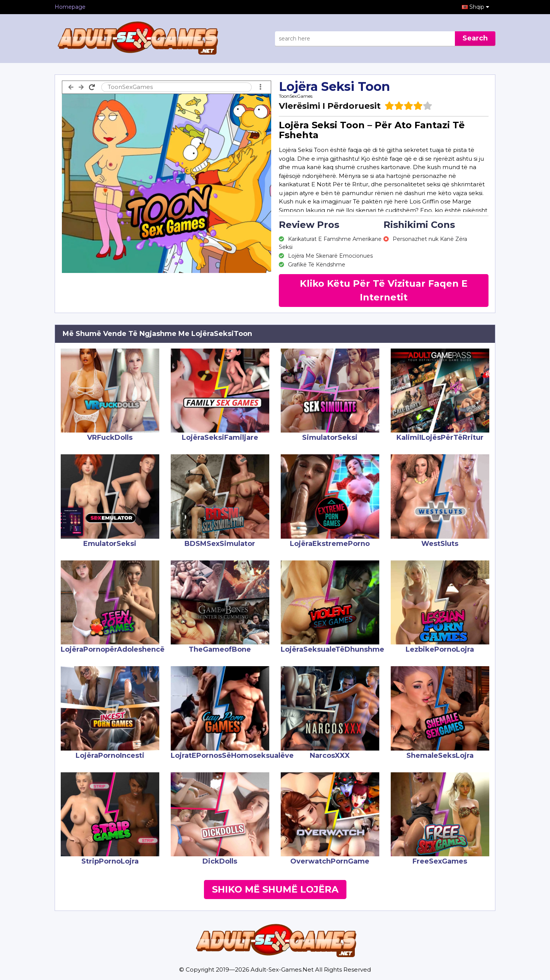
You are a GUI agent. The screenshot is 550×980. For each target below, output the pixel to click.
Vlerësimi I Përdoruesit (330, 106)
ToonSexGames (296, 96)
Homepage (70, 7)
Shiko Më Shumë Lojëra (275, 889)
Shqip (479, 7)
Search (475, 38)
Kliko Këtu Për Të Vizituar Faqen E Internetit (384, 290)
